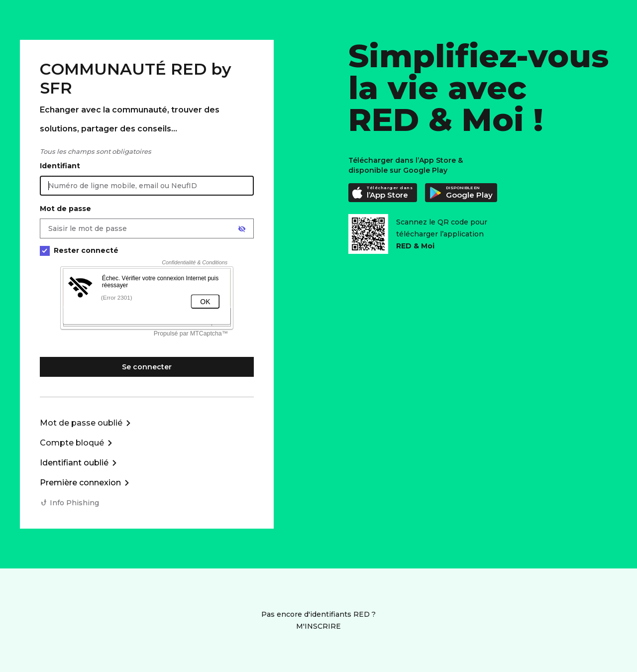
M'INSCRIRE (318, 626)
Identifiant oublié (74, 463)
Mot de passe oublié (81, 423)
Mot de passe (65, 209)
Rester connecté (79, 251)
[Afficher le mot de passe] (242, 229)
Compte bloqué (72, 443)
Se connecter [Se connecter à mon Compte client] (147, 367)
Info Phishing (74, 503)
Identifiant (60, 166)
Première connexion (80, 483)
